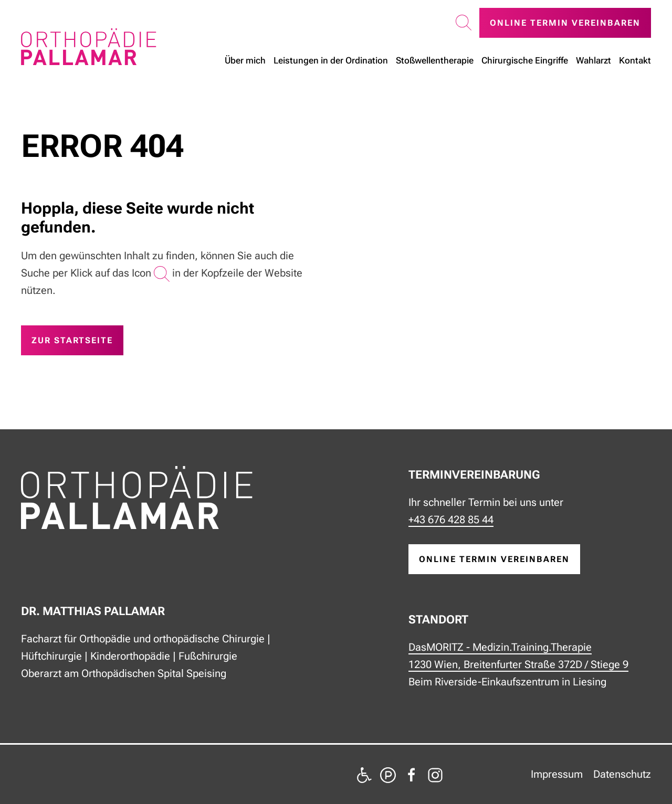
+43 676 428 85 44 (451, 520)
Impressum (557, 774)
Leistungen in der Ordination (331, 60)
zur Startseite (72, 340)
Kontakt (635, 60)
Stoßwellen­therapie (435, 60)
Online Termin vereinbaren (565, 23)
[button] (464, 23)
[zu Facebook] (412, 774)
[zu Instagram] (435, 774)
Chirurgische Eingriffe (525, 60)
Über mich (245, 60)
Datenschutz (622, 774)
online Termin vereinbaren (494, 559)
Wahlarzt (594, 60)
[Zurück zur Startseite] (89, 47)
